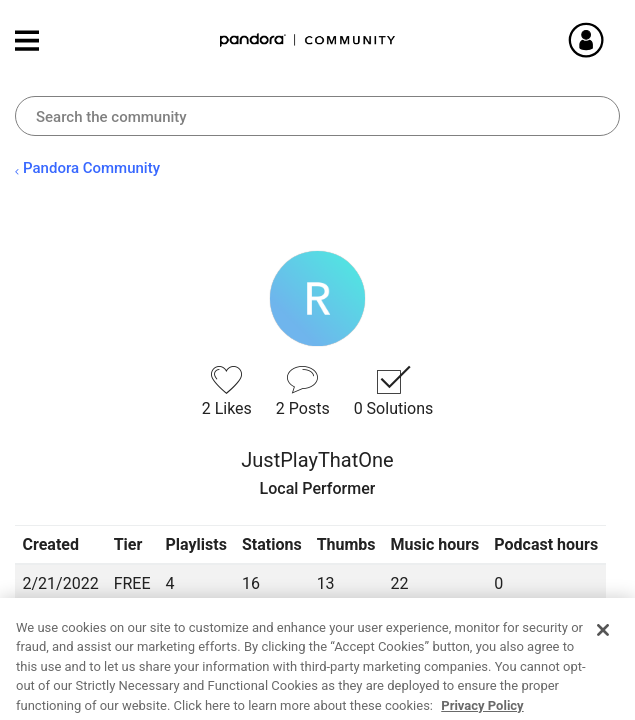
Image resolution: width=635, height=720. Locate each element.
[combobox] (317, 116)
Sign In (610, 40)
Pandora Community (308, 40)
